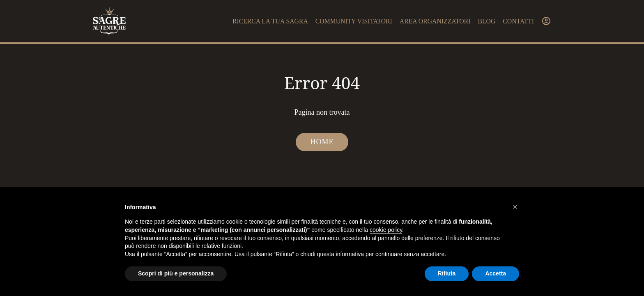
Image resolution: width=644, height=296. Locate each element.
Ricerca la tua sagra (270, 21)
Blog (486, 21)
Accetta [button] (496, 273)
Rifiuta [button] (447, 273)
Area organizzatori (435, 21)
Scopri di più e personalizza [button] (176, 273)
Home (322, 142)
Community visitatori (354, 21)
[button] (515, 207)
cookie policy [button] (386, 230)
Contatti (518, 21)
